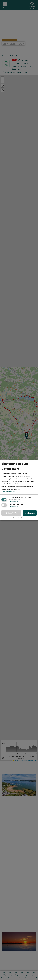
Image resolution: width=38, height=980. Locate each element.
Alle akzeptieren (30, 513)
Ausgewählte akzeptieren (11, 513)
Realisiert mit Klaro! (19, 518)
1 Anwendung (13, 501)
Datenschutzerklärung (9, 492)
